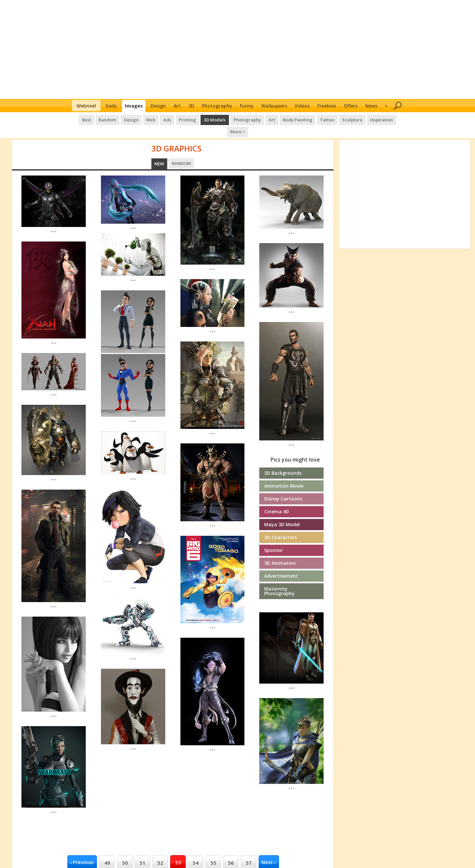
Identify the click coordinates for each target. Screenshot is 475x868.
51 (142, 850)
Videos (302, 106)
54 (196, 850)
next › (269, 849)
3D (191, 106)
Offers (351, 106)
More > (393, 119)
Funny (247, 106)
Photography (217, 106)
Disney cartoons (283, 485)
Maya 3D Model (282, 511)
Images (134, 106)
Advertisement (281, 563)
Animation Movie (284, 473)
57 (249, 850)
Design (158, 106)
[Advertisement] (238, 49)
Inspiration (367, 119)
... (54, 218)
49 (107, 850)
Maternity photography (279, 578)
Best (79, 119)
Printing (177, 119)
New (159, 150)
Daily (111, 106)
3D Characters (281, 524)
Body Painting (285, 119)
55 (213, 850)
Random (100, 119)
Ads (157, 119)
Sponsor (274, 537)
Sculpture (338, 119)
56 (231, 850)
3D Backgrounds (283, 460)
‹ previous (82, 849)
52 (160, 850)
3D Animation (280, 550)
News (371, 106)
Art (177, 106)
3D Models (204, 119)
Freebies (327, 106)
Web (142, 119)
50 (125, 850)
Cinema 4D (277, 498)
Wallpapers (274, 106)
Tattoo (314, 119)
